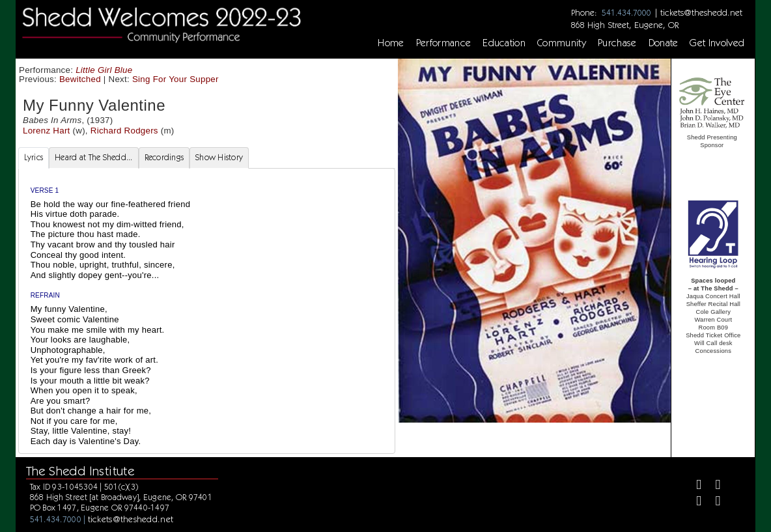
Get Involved (717, 43)
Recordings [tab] (164, 157)
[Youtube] (713, 502)
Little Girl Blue (104, 70)
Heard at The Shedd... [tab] (93, 157)
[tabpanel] (207, 311)
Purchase (617, 43)
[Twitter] (713, 486)
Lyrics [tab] (34, 157)
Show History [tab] (219, 157)
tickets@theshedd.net (701, 12)
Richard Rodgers (124, 131)
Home (391, 43)
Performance (444, 43)
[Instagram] (693, 502)
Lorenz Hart (47, 131)
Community (562, 43)
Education (504, 43)
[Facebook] (693, 486)
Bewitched (80, 79)
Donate (664, 43)
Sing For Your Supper (175, 79)
